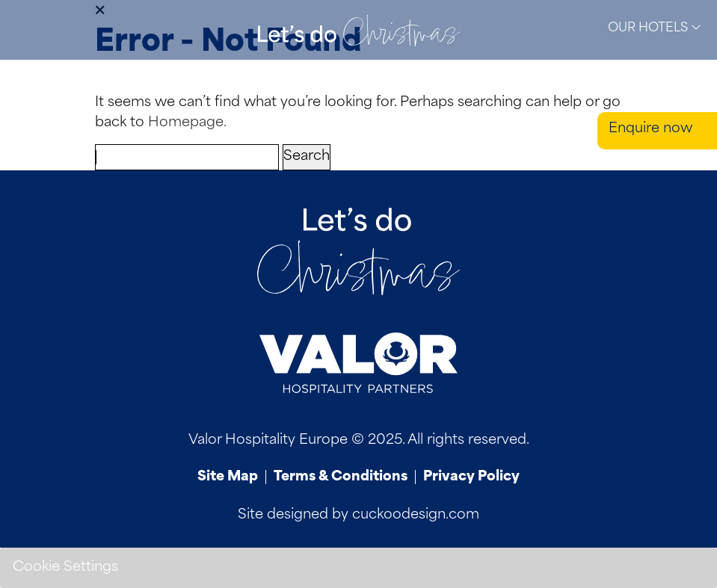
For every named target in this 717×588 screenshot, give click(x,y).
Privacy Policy (471, 477)
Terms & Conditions (341, 477)
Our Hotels (655, 28)
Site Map (228, 477)
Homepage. (187, 123)
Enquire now (650, 129)
